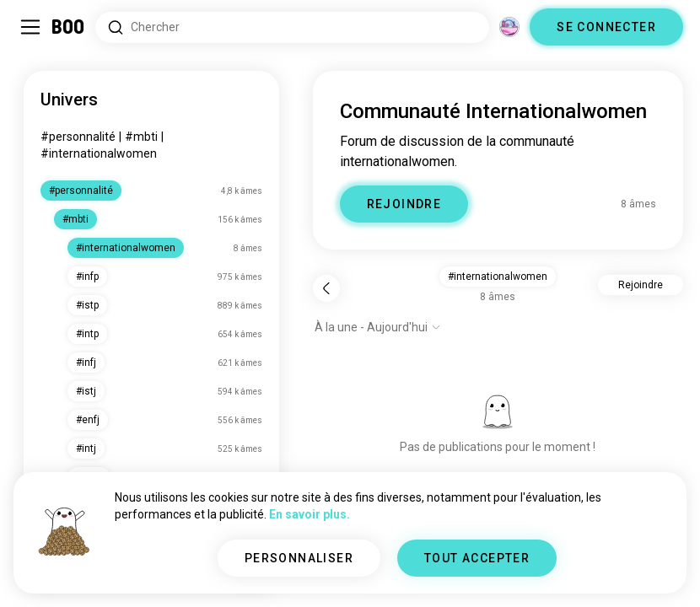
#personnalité (78, 137)
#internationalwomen (99, 153)
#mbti (141, 137)
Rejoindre (641, 285)
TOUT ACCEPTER (477, 558)
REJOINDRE (404, 204)
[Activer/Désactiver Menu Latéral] (30, 27)
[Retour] (326, 288)
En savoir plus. (310, 514)
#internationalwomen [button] (498, 277)
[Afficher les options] (378, 327)
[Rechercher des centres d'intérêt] (292, 27)
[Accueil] (69, 27)
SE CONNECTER (606, 27)
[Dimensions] (509, 27)
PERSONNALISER (299, 558)
